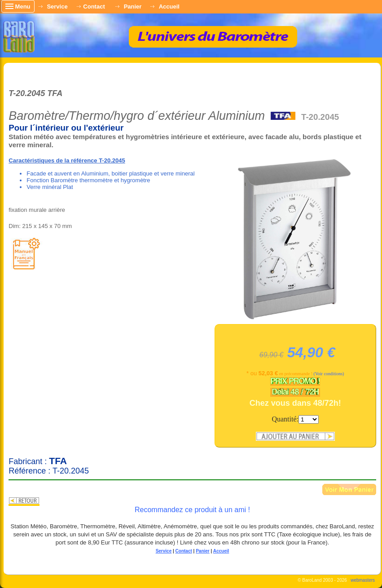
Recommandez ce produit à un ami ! (192, 510)
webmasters (363, 580)
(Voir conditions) (329, 374)
